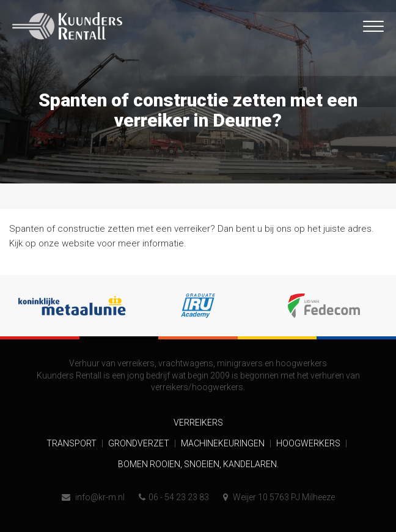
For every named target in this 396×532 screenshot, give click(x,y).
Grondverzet (140, 443)
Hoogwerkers (309, 443)
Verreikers (198, 423)
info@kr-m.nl (93, 497)
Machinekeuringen (224, 443)
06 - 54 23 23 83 (174, 497)
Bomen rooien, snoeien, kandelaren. (198, 464)
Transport (72, 443)
